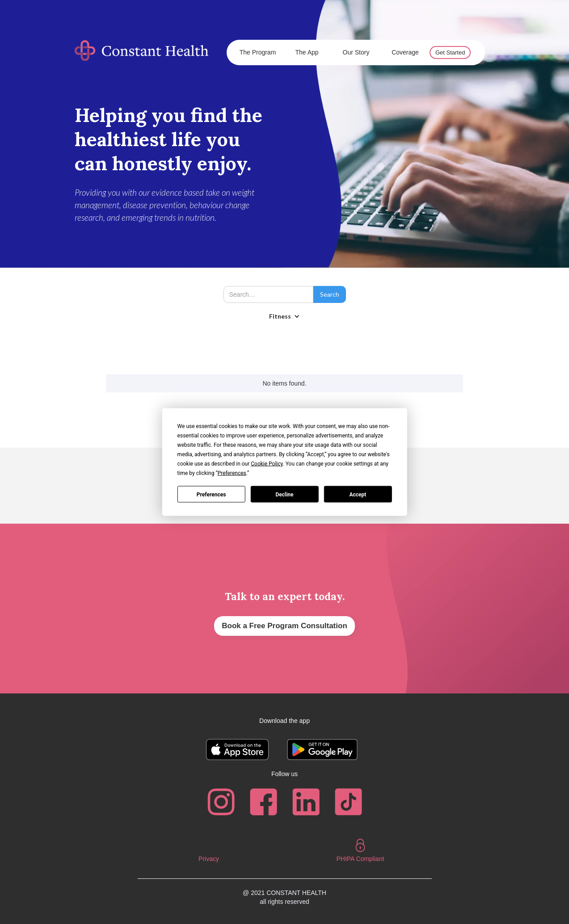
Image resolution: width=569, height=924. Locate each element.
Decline (284, 494)
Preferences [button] (232, 473)
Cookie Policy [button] (267, 464)
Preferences (211, 494)
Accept (358, 494)
